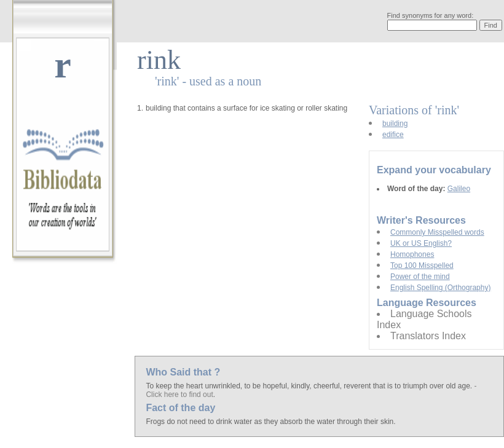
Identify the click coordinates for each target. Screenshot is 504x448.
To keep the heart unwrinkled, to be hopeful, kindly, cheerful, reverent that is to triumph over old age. (310, 386)
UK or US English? (421, 243)
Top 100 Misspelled (422, 265)
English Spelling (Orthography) (440, 288)
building (395, 124)
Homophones (412, 254)
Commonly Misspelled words (437, 232)
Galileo (459, 189)
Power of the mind (420, 277)
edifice (393, 135)
